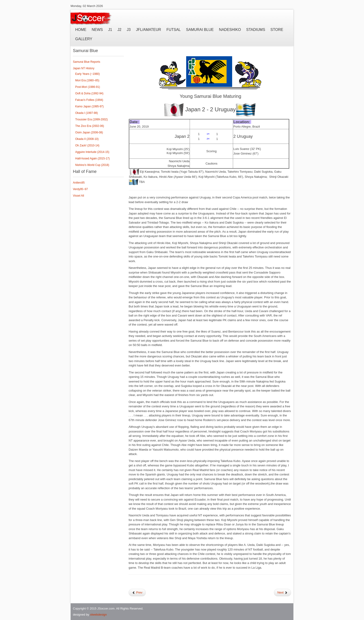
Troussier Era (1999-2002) (91, 119)
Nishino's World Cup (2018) (92, 165)
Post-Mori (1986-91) (88, 87)
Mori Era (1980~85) (87, 80)
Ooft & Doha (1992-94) (89, 93)
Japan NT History (84, 68)
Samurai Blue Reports (86, 62)
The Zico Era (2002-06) (90, 126)
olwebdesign (98, 615)
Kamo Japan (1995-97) (89, 106)
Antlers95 (79, 183)
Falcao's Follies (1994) (89, 100)
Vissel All (78, 196)
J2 (119, 30)
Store (277, 30)
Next (283, 592)
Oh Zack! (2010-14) (87, 145)
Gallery (84, 39)
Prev (137, 592)
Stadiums (256, 30)
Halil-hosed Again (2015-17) (93, 158)
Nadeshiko (230, 30)
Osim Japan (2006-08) (89, 132)
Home (81, 30)
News (97, 30)
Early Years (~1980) (88, 74)
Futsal (174, 30)
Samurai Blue (200, 30)
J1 (110, 30)
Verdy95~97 (80, 189)
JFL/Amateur (149, 30)
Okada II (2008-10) (87, 139)
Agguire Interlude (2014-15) (92, 152)
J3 (129, 30)
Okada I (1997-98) (86, 113)
